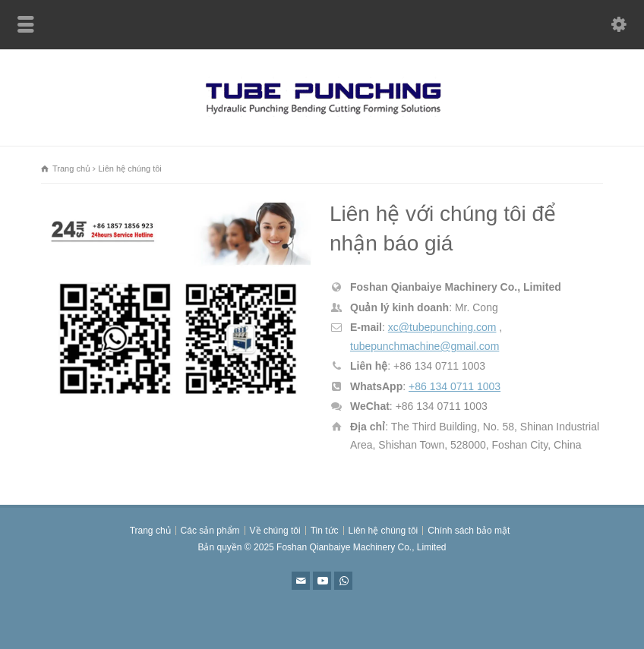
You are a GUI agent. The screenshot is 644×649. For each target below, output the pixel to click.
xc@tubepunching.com (442, 327)
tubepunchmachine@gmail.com (425, 346)
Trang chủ (150, 531)
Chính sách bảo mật (469, 531)
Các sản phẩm (210, 531)
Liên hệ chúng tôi (384, 531)
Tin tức (325, 531)
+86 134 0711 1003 (455, 386)
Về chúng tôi (275, 531)
